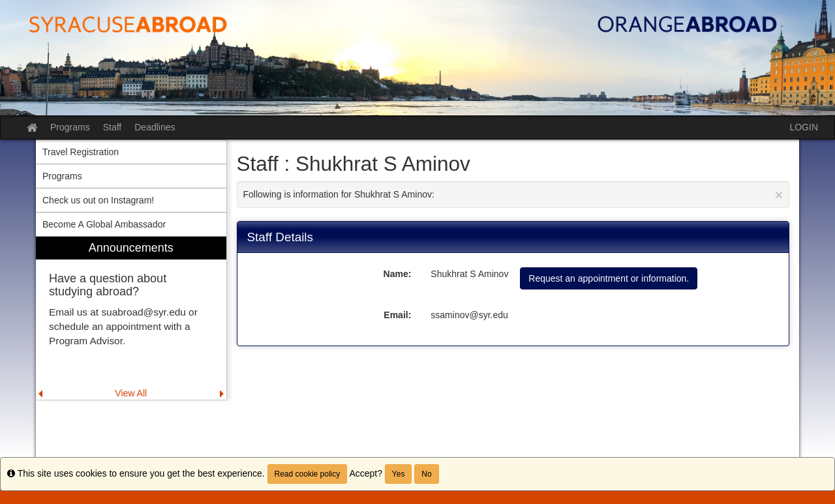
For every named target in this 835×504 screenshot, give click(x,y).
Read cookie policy (308, 474)
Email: (397, 315)
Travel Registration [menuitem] (81, 152)
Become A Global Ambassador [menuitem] (104, 224)
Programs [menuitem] (62, 176)
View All (131, 393)
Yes (399, 474)
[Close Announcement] (779, 195)
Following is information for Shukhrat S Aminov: (513, 195)
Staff (113, 127)
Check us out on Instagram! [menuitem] (98, 200)
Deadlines (155, 127)
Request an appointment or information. (609, 278)
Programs (70, 127)
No (426, 474)
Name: (398, 274)
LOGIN (804, 127)
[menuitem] (131, 319)
